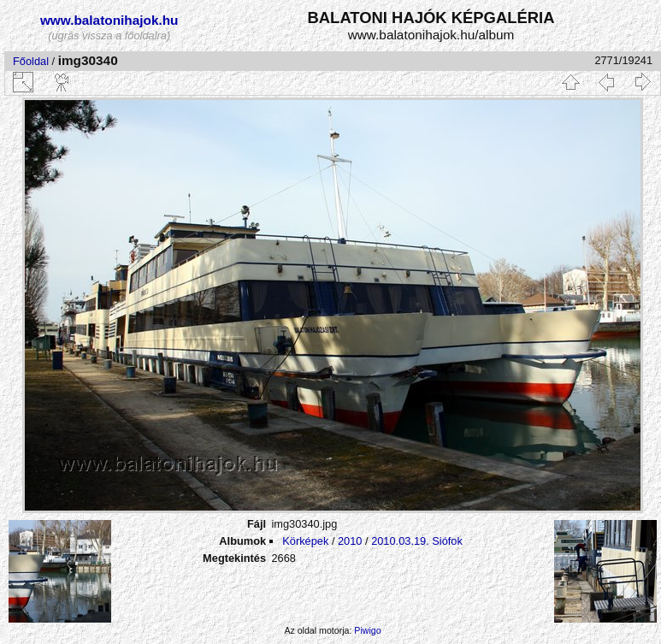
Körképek (305, 541)
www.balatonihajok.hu (109, 20)
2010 (350, 541)
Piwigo (367, 630)
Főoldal (31, 61)
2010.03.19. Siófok (417, 541)
